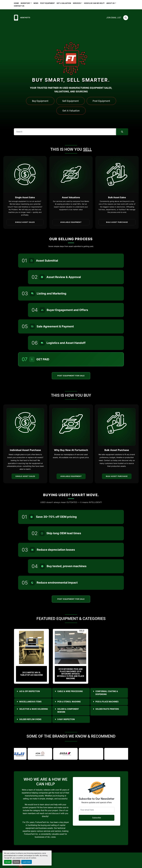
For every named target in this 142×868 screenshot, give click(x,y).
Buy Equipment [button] (40, 101)
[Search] (126, 18)
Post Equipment (47, 3)
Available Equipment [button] (71, 222)
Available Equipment (71, 476)
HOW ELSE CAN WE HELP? (94, 3)
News (36, 3)
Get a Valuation (64, 3)
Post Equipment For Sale (71, 376)
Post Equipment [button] (101, 101)
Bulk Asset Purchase (117, 476)
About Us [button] (110, 3)
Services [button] (77, 3)
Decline (16, 862)
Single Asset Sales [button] (25, 222)
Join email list (114, 18)
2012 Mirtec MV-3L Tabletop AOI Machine (32, 674)
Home (16, 3)
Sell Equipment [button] (71, 101)
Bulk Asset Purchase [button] (117, 222)
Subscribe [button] (97, 818)
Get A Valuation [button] (71, 111)
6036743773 (25, 18)
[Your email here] (97, 810)
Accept (8, 862)
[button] (26, 3)
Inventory (25, 3)
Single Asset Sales (25, 476)
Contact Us (19, 6)
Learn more (27, 862)
